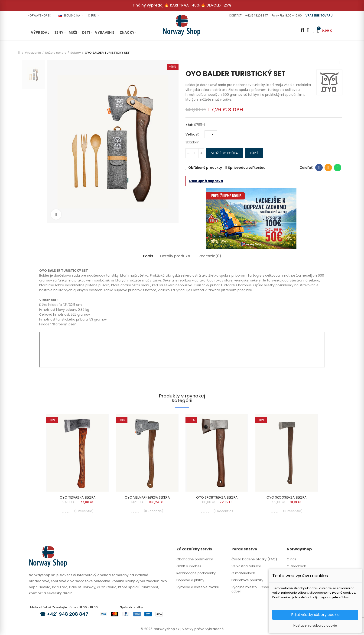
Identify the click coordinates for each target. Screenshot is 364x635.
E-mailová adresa (328, 168)
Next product (339, 63)
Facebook (319, 168)
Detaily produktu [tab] (176, 256)
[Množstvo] (195, 153)
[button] (235, 16)
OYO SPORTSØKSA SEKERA (217, 497)
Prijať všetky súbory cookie (315, 615)
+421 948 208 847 (67, 614)
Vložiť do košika (225, 153)
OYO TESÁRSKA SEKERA (78, 497)
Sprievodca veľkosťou (247, 168)
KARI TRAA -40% (185, 5)
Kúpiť (254, 153)
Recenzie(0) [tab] (210, 256)
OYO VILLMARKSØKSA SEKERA (147, 497)
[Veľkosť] (211, 134)
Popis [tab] (148, 256)
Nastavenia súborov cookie (315, 625)
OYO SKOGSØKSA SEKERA (286, 497)
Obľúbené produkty (205, 168)
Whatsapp (338, 168)
